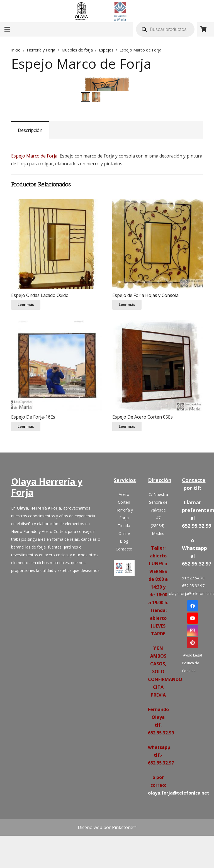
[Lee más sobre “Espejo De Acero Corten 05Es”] (127, 476)
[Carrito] (203, 29)
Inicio (16, 50)
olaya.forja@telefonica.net (192, 643)
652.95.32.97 (192, 635)
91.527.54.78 (192, 627)
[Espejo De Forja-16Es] (56, 415)
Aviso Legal (193, 705)
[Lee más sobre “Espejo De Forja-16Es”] (26, 476)
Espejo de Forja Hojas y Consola (145, 345)
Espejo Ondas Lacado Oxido (40, 345)
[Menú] (7, 29)
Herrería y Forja (41, 50)
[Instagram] (193, 680)
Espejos (106, 50)
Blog (124, 591)
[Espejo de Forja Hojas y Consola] (158, 293)
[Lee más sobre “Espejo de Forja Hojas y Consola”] (127, 354)
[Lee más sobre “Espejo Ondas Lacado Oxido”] (26, 354)
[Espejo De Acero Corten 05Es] (158, 415)
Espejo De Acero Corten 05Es (143, 466)
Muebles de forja (77, 50)
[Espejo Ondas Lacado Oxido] (56, 293)
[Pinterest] (193, 692)
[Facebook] (193, 655)
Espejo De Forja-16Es (33, 466)
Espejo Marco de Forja (34, 206)
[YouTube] (193, 668)
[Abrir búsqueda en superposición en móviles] (165, 29)
